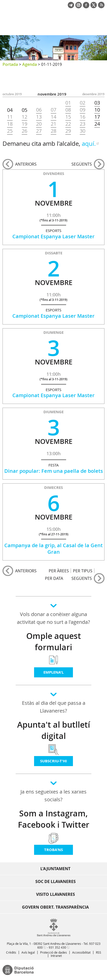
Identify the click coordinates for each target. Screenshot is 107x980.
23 (83, 124)
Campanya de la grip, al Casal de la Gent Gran (54, 549)
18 (10, 124)
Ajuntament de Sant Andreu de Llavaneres (27, 26)
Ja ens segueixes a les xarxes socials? (54, 796)
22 (68, 124)
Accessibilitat (81, 952)
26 (24, 131)
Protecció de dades (54, 952)
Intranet (56, 956)
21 (54, 124)
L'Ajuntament (55, 869)
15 (68, 117)
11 (10, 117)
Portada (10, 64)
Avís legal (28, 952)
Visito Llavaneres (56, 894)
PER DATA (54, 578)
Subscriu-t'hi (54, 761)
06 (39, 110)
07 (54, 110)
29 (68, 131)
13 (39, 117)
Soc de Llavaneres (56, 881)
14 (54, 117)
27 (39, 131)
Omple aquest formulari (54, 642)
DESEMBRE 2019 (93, 94)
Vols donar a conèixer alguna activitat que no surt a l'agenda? (54, 618)
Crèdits (11, 952)
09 (83, 110)
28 (54, 131)
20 (39, 124)
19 (24, 124)
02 (83, 103)
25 (10, 131)
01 (68, 103)
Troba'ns (54, 850)
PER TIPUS (83, 571)
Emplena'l (54, 672)
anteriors (26, 164)
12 (24, 117)
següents (82, 164)
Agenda (30, 64)
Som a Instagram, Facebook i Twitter (54, 819)
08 (68, 110)
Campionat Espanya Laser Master (54, 236)
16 (83, 117)
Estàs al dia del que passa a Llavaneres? (54, 707)
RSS (99, 952)
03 (97, 103)
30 (83, 131)
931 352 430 (57, 947)
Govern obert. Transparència (55, 907)
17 (97, 117)
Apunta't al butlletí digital (54, 730)
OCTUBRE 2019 (12, 94)
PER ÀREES (59, 571)
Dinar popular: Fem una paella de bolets (54, 471)
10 (97, 110)
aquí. (89, 144)
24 (97, 124)
